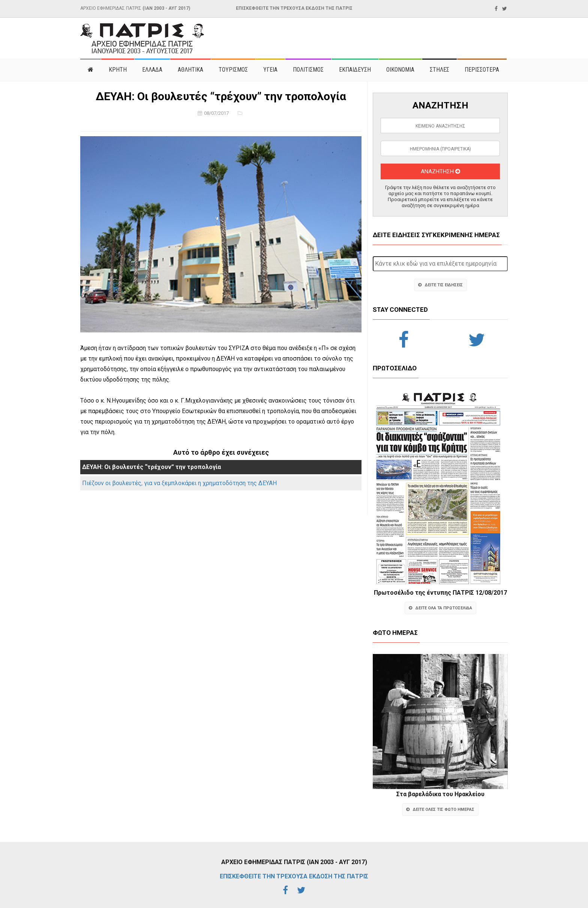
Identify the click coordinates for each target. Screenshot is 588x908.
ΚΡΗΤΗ (118, 70)
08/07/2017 (216, 113)
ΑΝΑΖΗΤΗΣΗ (440, 171)
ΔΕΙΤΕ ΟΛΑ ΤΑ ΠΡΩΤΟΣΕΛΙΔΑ (440, 608)
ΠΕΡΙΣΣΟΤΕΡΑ (482, 70)
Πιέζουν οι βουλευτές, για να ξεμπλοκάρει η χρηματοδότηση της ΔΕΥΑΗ (179, 483)
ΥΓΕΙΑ (270, 70)
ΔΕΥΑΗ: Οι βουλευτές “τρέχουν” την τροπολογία (151, 467)
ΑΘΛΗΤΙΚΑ (190, 70)
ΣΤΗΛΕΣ (439, 70)
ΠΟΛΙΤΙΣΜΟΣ (308, 70)
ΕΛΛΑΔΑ (152, 70)
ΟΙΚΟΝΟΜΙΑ (400, 70)
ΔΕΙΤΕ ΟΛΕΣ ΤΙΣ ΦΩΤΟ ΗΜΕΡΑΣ (440, 810)
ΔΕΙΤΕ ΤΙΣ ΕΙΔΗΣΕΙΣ (440, 285)
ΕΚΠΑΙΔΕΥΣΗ (355, 70)
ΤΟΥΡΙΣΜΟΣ (233, 70)
